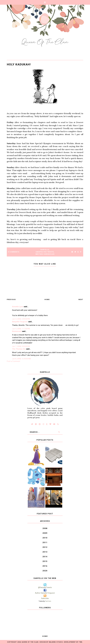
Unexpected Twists (45, 252)
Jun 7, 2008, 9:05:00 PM (21, 346)
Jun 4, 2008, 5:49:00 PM (21, 319)
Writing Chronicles (45, 254)
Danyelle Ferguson (20, 322)
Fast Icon (48, 601)
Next (81, 300)
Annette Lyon (18, 307)
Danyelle (45, 250)
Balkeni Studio (56, 642)
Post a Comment (13, 361)
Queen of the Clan (30, 642)
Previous (11, 300)
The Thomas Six (19, 349)
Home (47, 300)
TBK (81, 642)
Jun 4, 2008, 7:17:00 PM (21, 329)
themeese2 (17, 331)
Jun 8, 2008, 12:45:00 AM (21, 359)
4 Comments (14, 252)
